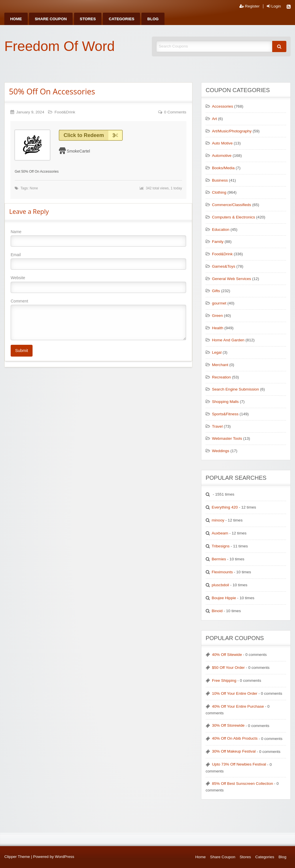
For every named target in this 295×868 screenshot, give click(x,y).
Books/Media (223, 168)
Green (218, 316)
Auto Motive (222, 143)
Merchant (220, 365)
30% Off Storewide (228, 725)
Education (221, 230)
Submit (21, 351)
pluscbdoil (220, 585)
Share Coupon (51, 19)
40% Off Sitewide (227, 655)
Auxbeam (220, 533)
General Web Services (232, 279)
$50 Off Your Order (228, 668)
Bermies (219, 559)
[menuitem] (16, 19)
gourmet (219, 303)
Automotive (222, 156)
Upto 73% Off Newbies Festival (239, 764)
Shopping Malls (225, 402)
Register (249, 6)
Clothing (219, 192)
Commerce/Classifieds (232, 205)
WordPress (65, 857)
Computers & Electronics (234, 217)
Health (218, 328)
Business (220, 180)
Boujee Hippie (224, 598)
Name (98, 238)
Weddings (221, 451)
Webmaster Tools (227, 438)
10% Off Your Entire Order (235, 693)
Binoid (217, 611)
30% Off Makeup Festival (234, 751)
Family (218, 242)
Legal (217, 352)
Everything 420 (225, 507)
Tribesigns (221, 546)
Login (274, 6)
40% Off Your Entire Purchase (238, 706)
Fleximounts (222, 572)
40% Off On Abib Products (235, 738)
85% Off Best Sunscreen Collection (243, 784)
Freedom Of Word (59, 46)
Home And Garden (228, 340)
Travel (217, 426)
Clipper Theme (17, 857)
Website (98, 284)
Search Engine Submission (236, 389)
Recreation (222, 377)
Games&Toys (224, 266)
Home (16, 19)
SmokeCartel (79, 151)
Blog (153, 19)
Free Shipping (224, 680)
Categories (121, 19)
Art (214, 119)
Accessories (223, 106)
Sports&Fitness (225, 414)
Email (98, 261)
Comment (98, 319)
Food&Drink (65, 112)
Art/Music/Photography (232, 131)
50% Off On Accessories (52, 91)
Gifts (216, 291)
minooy (218, 520)
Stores (88, 19)
